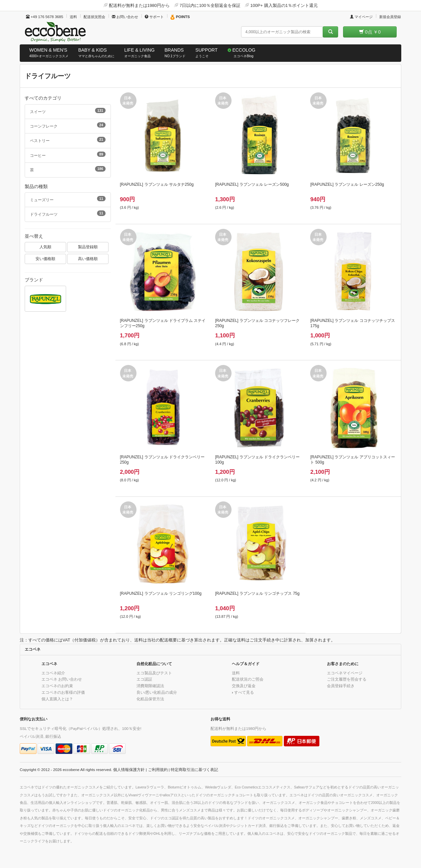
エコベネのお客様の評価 (63, 692)
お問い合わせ (125, 17)
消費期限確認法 (150, 686)
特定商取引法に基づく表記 (194, 770)
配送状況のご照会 (248, 679)
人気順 (45, 247)
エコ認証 (144, 679)
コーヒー (68, 155)
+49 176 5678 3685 (45, 17)
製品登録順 (88, 247)
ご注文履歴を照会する (347, 679)
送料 (73, 17)
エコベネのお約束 (57, 686)
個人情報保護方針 (129, 770)
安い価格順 (45, 259)
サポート (154, 17)
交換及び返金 (244, 686)
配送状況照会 (94, 17)
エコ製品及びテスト (154, 673)
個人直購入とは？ (57, 699)
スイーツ (68, 111)
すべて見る (244, 692)
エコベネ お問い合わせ (62, 679)
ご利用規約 (158, 770)
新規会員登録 (390, 17)
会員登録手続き (341, 686)
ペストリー (68, 140)
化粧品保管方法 (150, 699)
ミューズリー (68, 199)
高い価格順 (88, 259)
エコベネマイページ (345, 673)
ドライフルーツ (68, 213)
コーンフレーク (68, 125)
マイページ (361, 17)
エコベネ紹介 (53, 673)
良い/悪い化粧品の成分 (157, 692)
